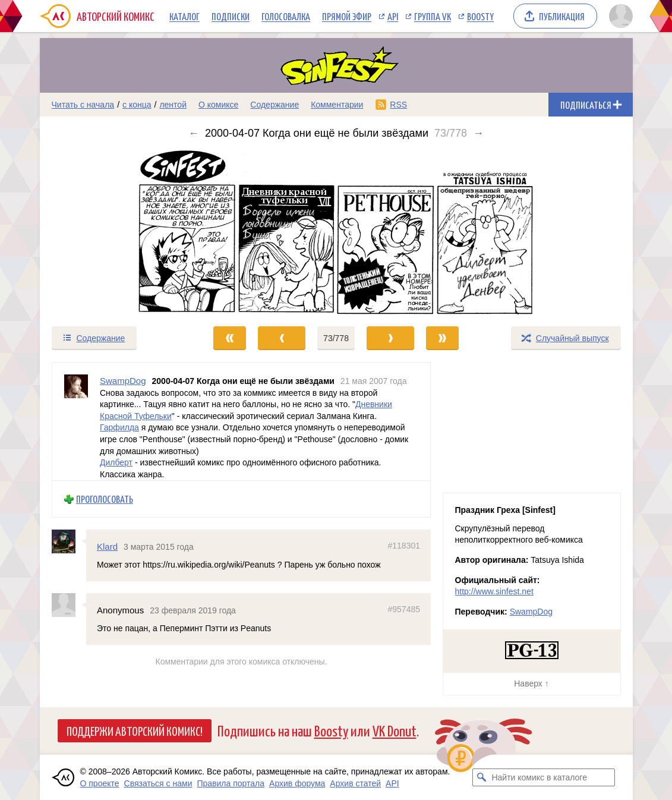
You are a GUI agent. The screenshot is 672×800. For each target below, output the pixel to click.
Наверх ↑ (531, 684)
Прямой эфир (347, 16)
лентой (173, 105)
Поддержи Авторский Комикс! (135, 730)
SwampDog (531, 612)
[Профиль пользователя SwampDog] (76, 421)
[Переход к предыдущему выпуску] (114, 232)
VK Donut (395, 730)
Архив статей (355, 783)
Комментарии (337, 105)
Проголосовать (105, 499)
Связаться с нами (158, 783)
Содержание (275, 105)
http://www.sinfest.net (494, 591)
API (393, 16)
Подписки (231, 16)
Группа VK (433, 16)
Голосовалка (286, 16)
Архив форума (297, 783)
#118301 (404, 546)
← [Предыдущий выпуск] (194, 133)
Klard (107, 547)
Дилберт (116, 462)
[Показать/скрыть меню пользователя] (619, 16)
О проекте (100, 783)
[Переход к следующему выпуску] (336, 232)
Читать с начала (83, 105)
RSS (398, 105)
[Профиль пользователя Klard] (69, 541)
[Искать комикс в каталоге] (481, 777)
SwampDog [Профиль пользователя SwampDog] (123, 381)
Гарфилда (119, 427)
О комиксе (218, 105)
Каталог (184, 16)
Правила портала (231, 783)
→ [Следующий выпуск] (478, 133)
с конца (137, 105)
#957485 (404, 609)
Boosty (480, 16)
